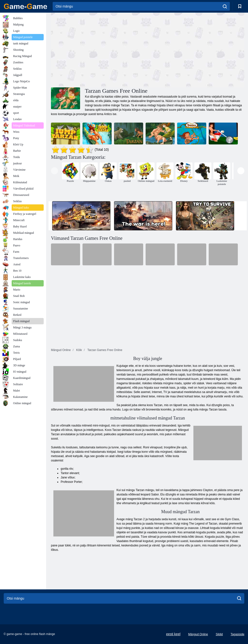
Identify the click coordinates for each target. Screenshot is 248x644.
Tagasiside (237, 634)
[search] (225, 6)
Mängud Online (198, 634)
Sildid (219, 634)
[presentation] (54, 171)
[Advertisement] (99, 49)
